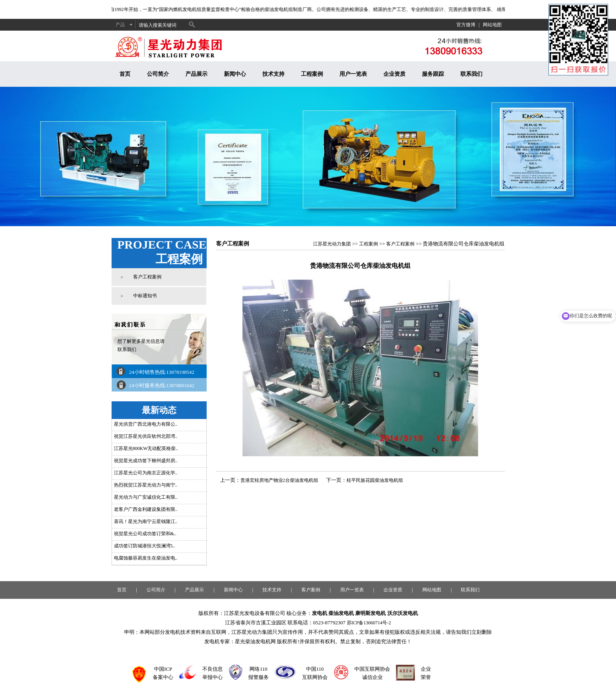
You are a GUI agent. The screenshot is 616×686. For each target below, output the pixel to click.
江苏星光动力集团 (332, 244)
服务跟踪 (433, 74)
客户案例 (311, 590)
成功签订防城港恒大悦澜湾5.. (145, 546)
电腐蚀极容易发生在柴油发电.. (146, 558)
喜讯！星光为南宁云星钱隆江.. (146, 521)
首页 (125, 74)
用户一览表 (353, 74)
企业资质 (394, 74)
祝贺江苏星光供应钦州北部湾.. (146, 436)
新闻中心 (235, 74)
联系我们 (471, 74)
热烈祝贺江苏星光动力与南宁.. (146, 485)
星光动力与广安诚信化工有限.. (146, 497)
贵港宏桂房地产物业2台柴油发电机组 (279, 480)
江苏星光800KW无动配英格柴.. (146, 448)
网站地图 (492, 25)
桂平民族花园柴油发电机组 (375, 480)
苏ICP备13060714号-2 (369, 623)
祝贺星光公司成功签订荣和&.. (145, 534)
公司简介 (158, 74)
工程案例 (312, 74)
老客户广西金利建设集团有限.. (146, 509)
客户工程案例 (147, 277)
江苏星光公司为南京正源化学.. (146, 473)
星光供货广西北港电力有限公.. (146, 424)
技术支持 (273, 74)
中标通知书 (145, 296)
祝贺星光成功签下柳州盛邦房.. (146, 461)
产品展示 (196, 74)
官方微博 (466, 25)
